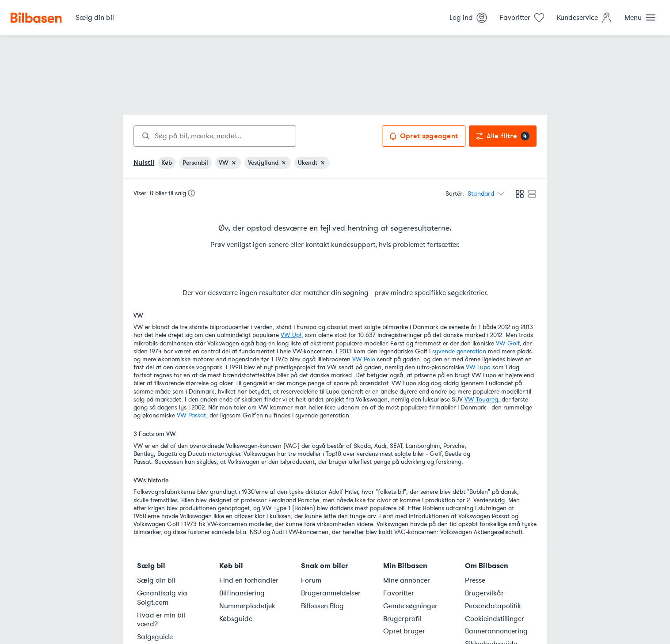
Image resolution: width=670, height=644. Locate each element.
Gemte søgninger (410, 606)
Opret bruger (404, 631)
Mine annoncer (407, 580)
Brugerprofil (402, 619)
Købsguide (236, 619)
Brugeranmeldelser (331, 593)
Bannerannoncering (496, 631)
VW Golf (508, 343)
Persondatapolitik (493, 606)
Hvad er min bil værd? (161, 620)
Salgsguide (155, 637)
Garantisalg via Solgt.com (162, 598)
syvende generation (459, 351)
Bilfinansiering (242, 593)
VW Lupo (478, 367)
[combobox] (215, 136)
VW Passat (191, 415)
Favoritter (399, 593)
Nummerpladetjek (247, 606)
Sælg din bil (156, 580)
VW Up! (291, 335)
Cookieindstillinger (495, 619)
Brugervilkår (484, 593)
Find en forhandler (249, 580)
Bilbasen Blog (322, 606)
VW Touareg (481, 400)
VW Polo (364, 359)
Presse (475, 580)
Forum (311, 580)
